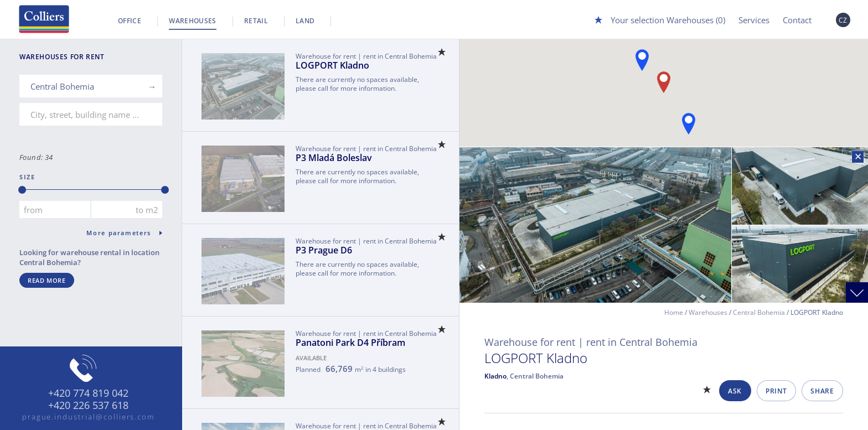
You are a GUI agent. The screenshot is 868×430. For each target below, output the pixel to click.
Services (754, 20)
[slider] (22, 190)
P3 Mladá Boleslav (334, 158)
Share (822, 391)
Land (305, 21)
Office (130, 21)
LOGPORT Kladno (332, 65)
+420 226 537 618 (88, 406)
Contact (797, 20)
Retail (256, 21)
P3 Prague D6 (324, 250)
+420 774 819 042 (88, 393)
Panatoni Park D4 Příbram (350, 343)
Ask (735, 391)
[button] (642, 60)
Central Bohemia (759, 312)
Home (674, 312)
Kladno (495, 376)
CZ (843, 20)
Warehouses (193, 21)
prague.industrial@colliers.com (89, 417)
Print (776, 391)
